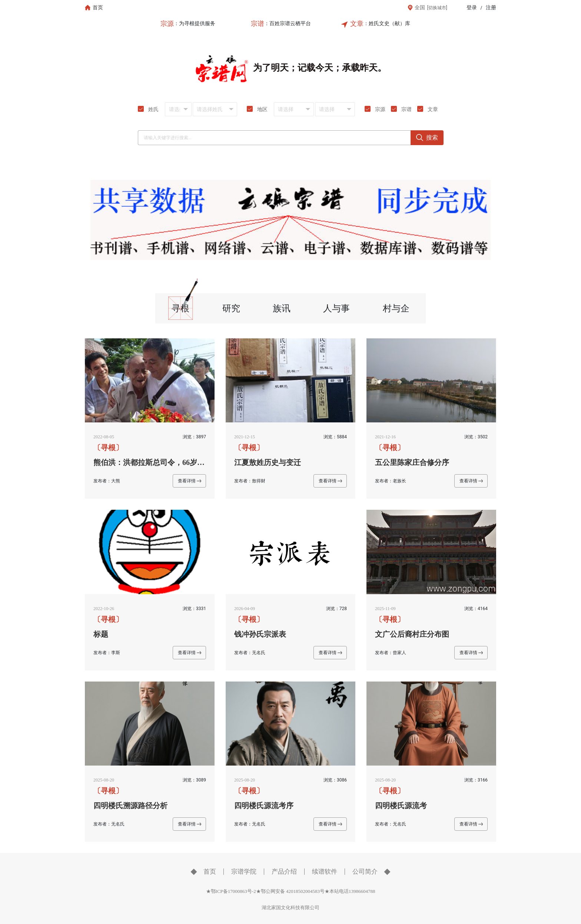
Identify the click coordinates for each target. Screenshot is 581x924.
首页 (210, 872)
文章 (357, 24)
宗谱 (258, 24)
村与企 (396, 308)
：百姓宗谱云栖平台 (288, 24)
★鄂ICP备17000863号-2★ (233, 891)
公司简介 (365, 872)
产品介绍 (284, 872)
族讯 (282, 308)
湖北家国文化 (276, 908)
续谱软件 (325, 872)
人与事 (336, 308)
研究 (231, 308)
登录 (472, 8)
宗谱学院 (244, 872)
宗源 (167, 24)
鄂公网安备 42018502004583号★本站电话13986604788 (318, 891)
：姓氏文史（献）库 (387, 24)
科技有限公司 (305, 908)
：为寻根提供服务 (195, 24)
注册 (491, 8)
